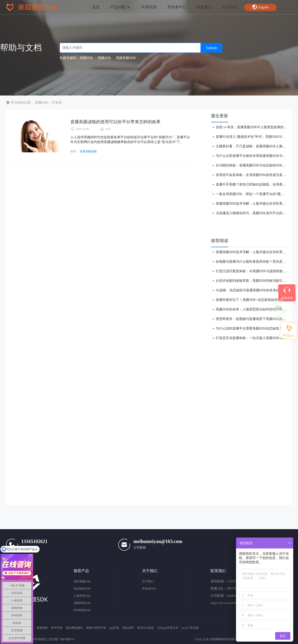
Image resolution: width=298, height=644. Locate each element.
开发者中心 (177, 7)
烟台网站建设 (74, 628)
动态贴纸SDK (82, 589)
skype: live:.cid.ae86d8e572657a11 (231, 603)
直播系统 (42, 628)
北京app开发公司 (168, 628)
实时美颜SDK (82, 581)
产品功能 (120, 7)
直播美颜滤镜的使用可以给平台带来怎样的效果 (115, 122)
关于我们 (148, 581)
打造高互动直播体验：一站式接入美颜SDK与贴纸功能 (256, 338)
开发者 (57, 103)
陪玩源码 (128, 628)
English (260, 7)
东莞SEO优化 (146, 628)
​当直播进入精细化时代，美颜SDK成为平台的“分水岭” (256, 213)
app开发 (114, 628)
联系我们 (204, 7)
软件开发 (57, 628)
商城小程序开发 (96, 628)
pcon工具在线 (190, 628)
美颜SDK (41, 103)
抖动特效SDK (82, 610)
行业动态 (230, 7)
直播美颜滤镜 (88, 151)
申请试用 (149, 7)
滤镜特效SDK (82, 603)
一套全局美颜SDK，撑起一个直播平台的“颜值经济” (254, 194)
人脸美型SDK (82, 596)
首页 (96, 7)
